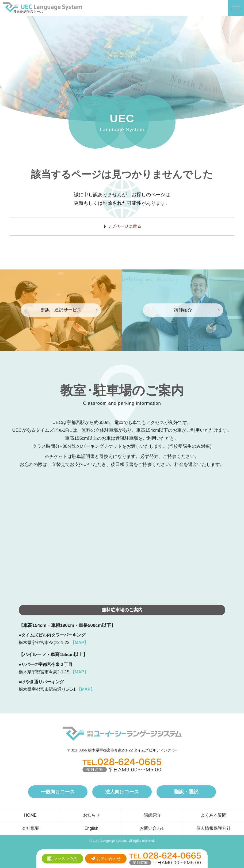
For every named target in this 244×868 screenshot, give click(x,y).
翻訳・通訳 (186, 792)
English (91, 828)
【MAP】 (80, 643)
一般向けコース (58, 792)
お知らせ (91, 815)
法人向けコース (122, 792)
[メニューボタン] (236, 8)
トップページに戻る (122, 226)
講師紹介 (152, 815)
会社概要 (30, 828)
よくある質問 (213, 815)
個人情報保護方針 (213, 828)
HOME (30, 815)
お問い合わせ (152, 828)
